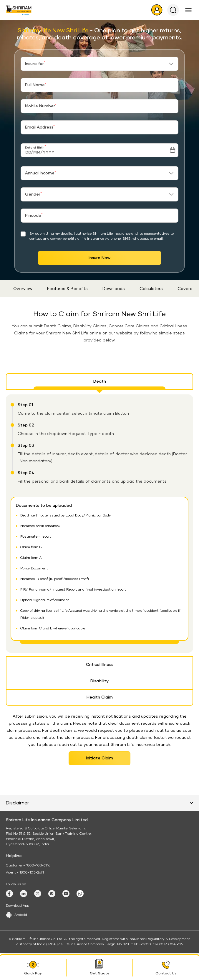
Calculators (151, 289)
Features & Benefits (67, 289)
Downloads (114, 289)
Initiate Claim (99, 758)
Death (100, 381)
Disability (99, 681)
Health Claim (100, 697)
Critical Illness (100, 665)
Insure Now (99, 258)
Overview (23, 289)
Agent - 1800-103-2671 (25, 873)
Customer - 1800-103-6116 (28, 866)
